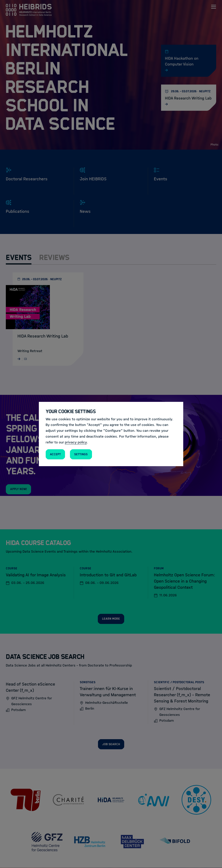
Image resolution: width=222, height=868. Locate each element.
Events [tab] (19, 258)
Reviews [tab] (54, 258)
